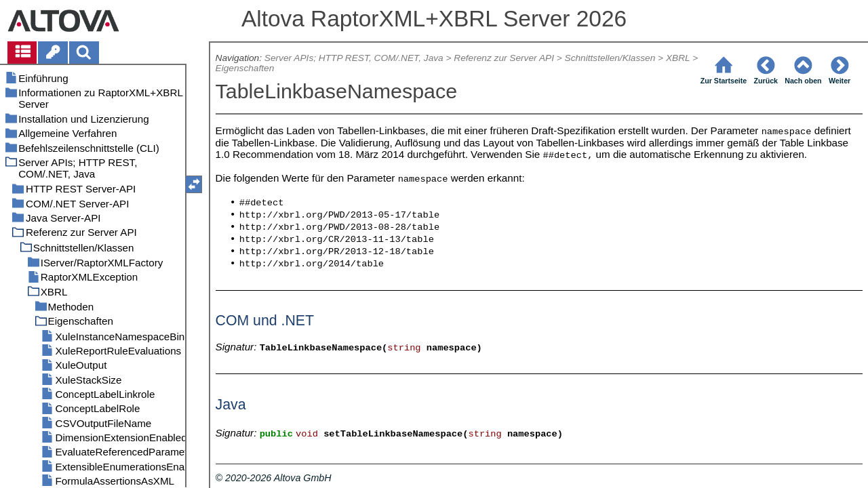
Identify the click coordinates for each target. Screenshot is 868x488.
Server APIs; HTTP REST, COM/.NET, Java (354, 58)
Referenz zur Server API (504, 58)
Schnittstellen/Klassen (610, 58)
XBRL (678, 58)
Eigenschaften (245, 68)
